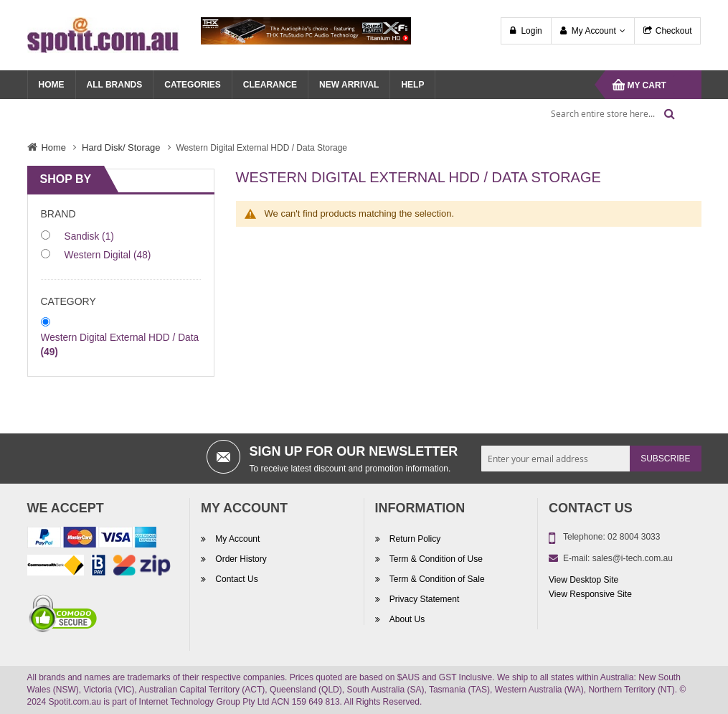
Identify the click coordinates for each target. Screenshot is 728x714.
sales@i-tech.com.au (633, 558)
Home (54, 147)
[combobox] (608, 113)
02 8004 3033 (634, 537)
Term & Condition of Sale (436, 579)
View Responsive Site (590, 594)
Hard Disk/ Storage (121, 147)
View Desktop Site (583, 580)
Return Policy (414, 539)
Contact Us (236, 579)
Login (531, 31)
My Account (594, 31)
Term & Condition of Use (435, 559)
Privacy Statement (424, 599)
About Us (406, 619)
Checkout (674, 31)
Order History (240, 559)
